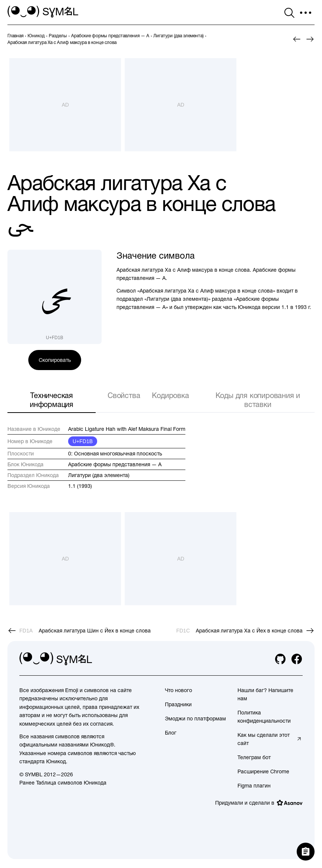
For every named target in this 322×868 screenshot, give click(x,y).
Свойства (124, 395)
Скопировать (55, 360)
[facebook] (297, 659)
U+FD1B (83, 441)
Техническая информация (52, 400)
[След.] (310, 39)
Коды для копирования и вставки (258, 400)
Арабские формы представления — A (115, 464)
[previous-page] (15, 36)
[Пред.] (297, 39)
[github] (280, 659)
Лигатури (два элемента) (99, 475)
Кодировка (170, 395)
